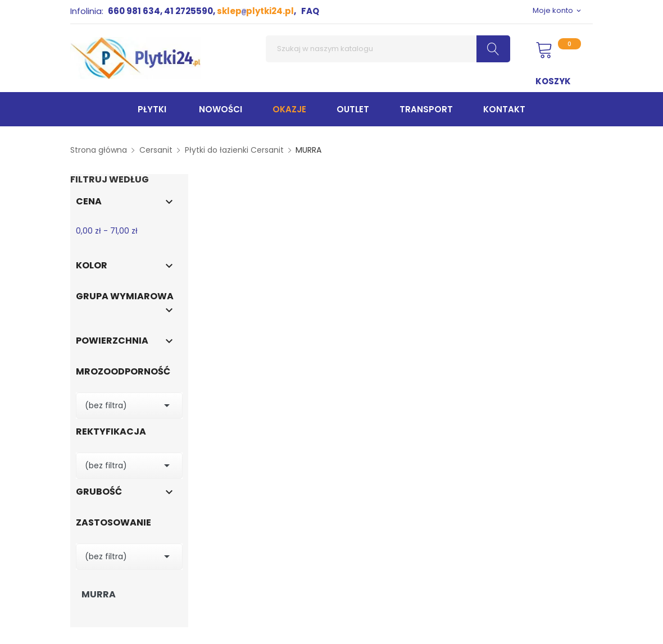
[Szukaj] (388, 49)
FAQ (310, 11)
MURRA (99, 595)
